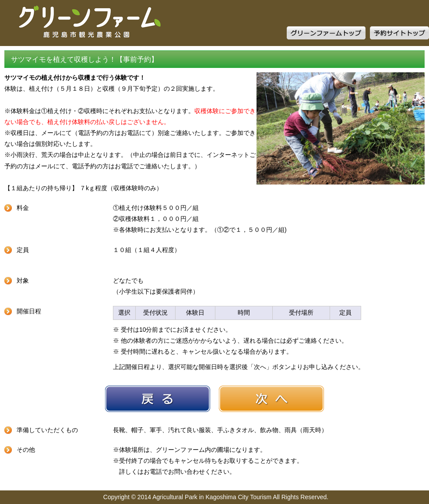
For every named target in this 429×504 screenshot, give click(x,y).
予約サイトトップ (399, 33)
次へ (271, 399)
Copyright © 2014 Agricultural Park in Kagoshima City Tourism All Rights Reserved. (216, 497)
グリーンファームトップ (326, 33)
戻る (158, 399)
